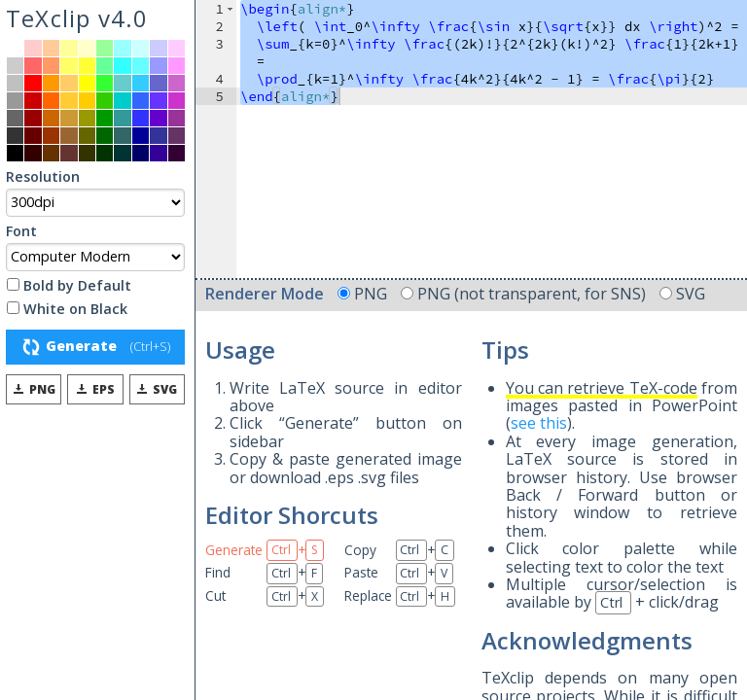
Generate (95, 347)
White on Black (67, 310)
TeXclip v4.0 (77, 18)
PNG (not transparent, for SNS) (525, 294)
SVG (156, 389)
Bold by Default (69, 286)
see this (539, 423)
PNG (33, 389)
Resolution (43, 177)
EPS (94, 389)
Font (21, 232)
